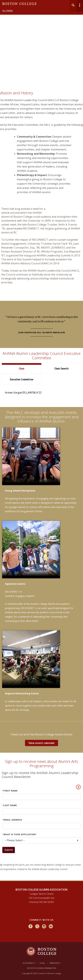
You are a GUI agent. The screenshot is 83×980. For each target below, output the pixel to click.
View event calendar (42, 743)
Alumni (8, 11)
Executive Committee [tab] (22, 379)
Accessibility (29, 963)
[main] (41, 487)
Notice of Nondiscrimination (42, 968)
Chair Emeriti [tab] (62, 369)
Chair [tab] (22, 369)
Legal (42, 963)
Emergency (55, 963)
